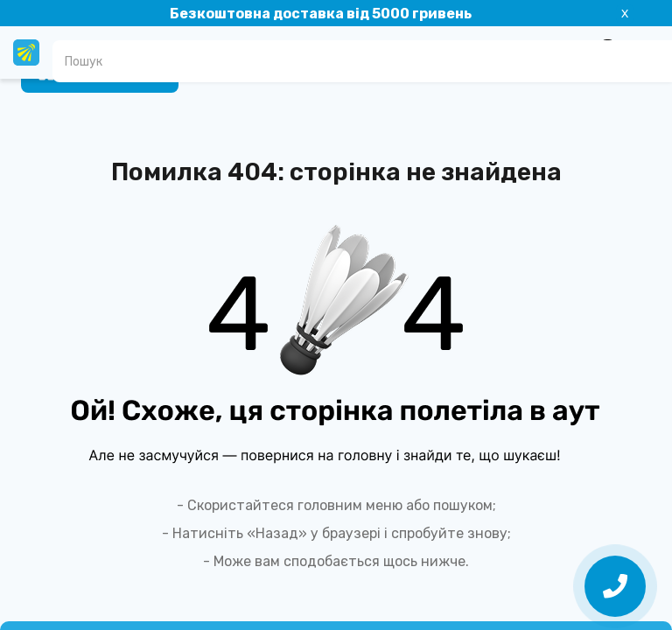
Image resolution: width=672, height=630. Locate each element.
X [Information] (625, 14)
